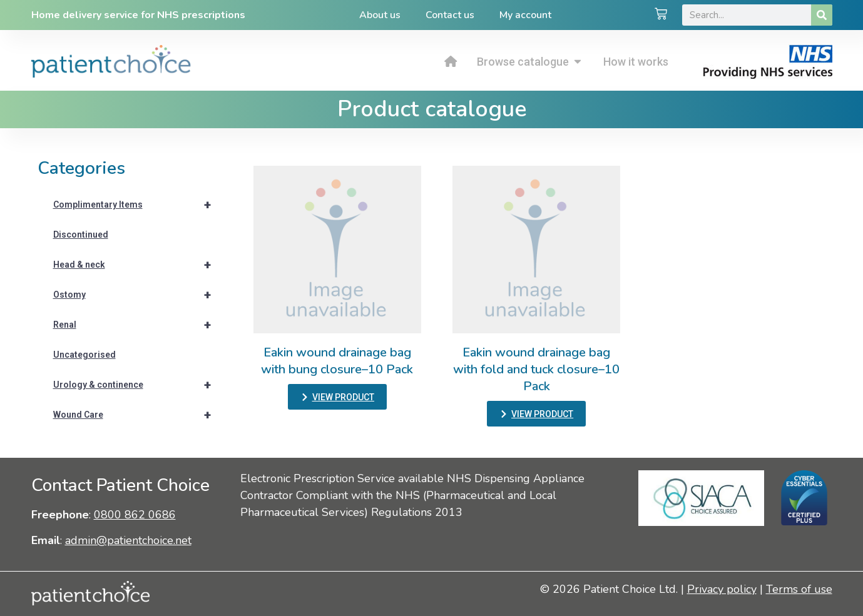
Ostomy (138, 295)
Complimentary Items (138, 204)
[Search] (822, 15)
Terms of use (799, 589)
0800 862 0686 (135, 515)
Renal (138, 325)
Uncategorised (84, 355)
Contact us (450, 15)
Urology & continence (138, 385)
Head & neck (138, 265)
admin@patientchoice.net (128, 540)
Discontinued (81, 235)
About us (380, 15)
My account (525, 15)
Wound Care (138, 415)
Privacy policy (722, 589)
